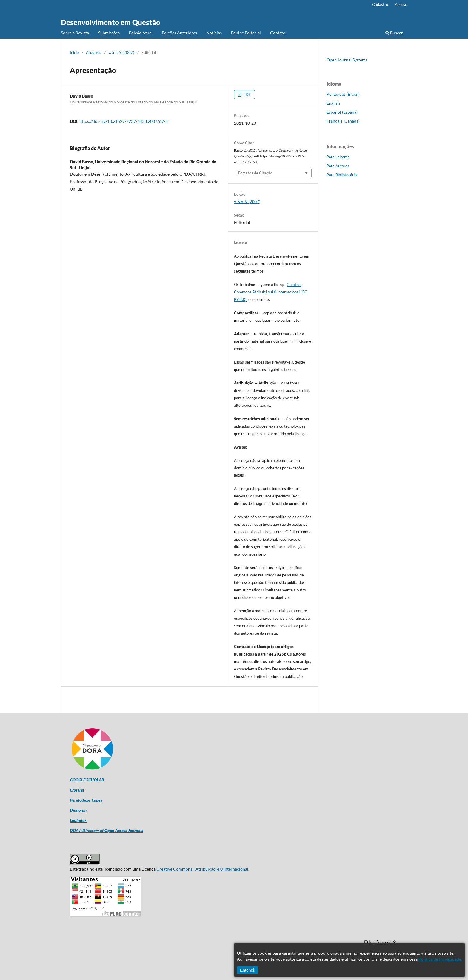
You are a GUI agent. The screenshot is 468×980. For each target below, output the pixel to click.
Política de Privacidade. (440, 959)
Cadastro (380, 4)
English (333, 103)
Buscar (394, 33)
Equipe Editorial (246, 33)
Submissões (109, 33)
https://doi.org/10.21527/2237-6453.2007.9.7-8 (124, 121)
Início (74, 52)
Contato (278, 33)
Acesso (401, 4)
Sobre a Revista (75, 33)
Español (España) (342, 112)
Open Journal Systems (347, 60)
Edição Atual (141, 33)
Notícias (214, 33)
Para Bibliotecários (342, 175)
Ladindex (78, 820)
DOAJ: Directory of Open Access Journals (107, 830)
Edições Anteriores (179, 33)
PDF (247, 95)
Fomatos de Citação (255, 173)
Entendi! (248, 970)
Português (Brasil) (343, 94)
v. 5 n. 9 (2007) (121, 52)
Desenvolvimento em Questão (111, 22)
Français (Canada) (343, 121)
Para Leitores (338, 157)
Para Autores (338, 166)
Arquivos (94, 52)
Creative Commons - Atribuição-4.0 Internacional (202, 869)
